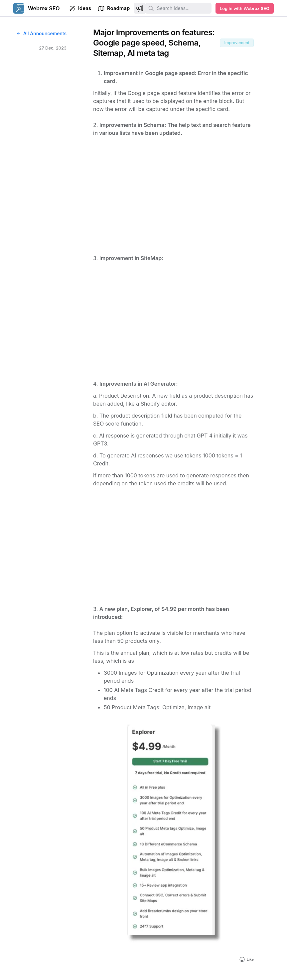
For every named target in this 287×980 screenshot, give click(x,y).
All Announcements (41, 33)
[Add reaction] (246, 959)
